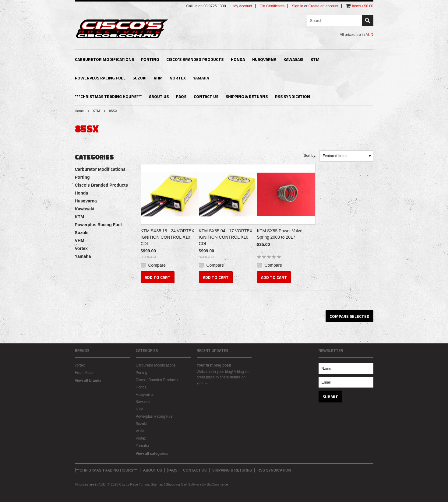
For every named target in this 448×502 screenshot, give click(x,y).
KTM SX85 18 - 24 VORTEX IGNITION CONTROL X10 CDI (168, 237)
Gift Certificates (272, 6)
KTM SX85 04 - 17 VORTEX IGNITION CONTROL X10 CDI (226, 237)
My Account (243, 6)
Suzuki (139, 78)
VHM (158, 78)
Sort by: (310, 156)
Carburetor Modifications (104, 59)
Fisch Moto (84, 373)
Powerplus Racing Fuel (100, 78)
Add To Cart (158, 277)
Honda (238, 59)
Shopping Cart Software (183, 484)
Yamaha (201, 78)
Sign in (298, 6)
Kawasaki (293, 59)
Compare (157, 265)
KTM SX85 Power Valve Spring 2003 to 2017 (280, 234)
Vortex (178, 78)
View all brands (88, 381)
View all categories (152, 454)
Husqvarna (264, 59)
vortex (80, 365)
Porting (150, 59)
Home (79, 111)
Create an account (323, 6)
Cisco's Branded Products (195, 59)
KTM (315, 59)
